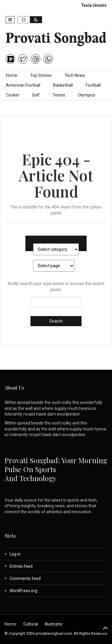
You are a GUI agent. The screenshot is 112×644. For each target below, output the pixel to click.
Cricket (13, 95)
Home (12, 75)
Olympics (87, 95)
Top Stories (41, 75)
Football (93, 85)
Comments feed (25, 578)
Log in (15, 554)
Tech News (75, 75)
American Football (23, 85)
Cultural (31, 624)
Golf (36, 95)
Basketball (63, 85)
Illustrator (54, 624)
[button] (10, 20)
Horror (10, 624)
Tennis (59, 95)
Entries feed (21, 566)
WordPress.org (23, 591)
